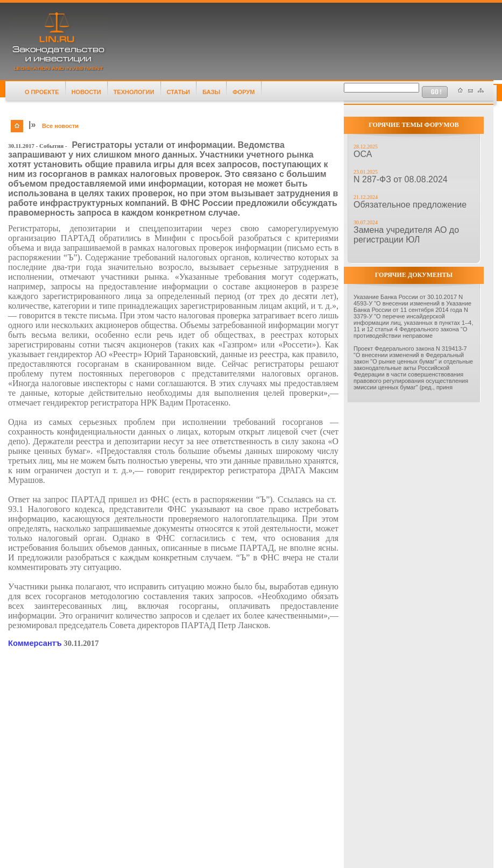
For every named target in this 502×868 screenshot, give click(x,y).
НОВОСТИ (86, 92)
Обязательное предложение (410, 205)
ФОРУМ (243, 92)
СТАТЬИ (179, 92)
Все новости (60, 126)
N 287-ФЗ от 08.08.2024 (401, 179)
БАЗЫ (211, 92)
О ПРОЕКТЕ (42, 92)
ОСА (363, 154)
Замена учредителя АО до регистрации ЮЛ (406, 235)
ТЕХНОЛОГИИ (134, 92)
